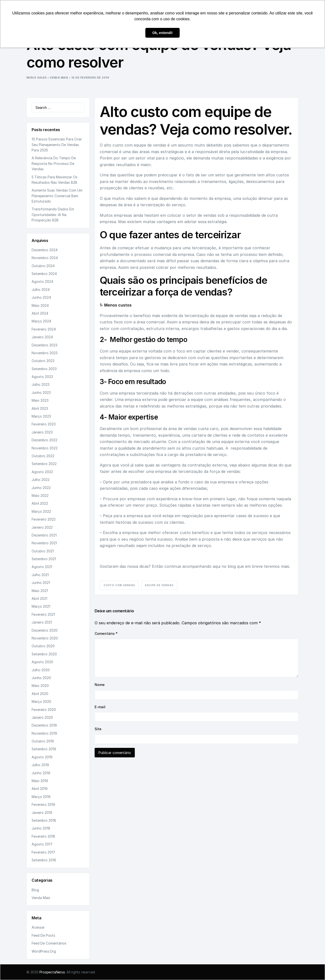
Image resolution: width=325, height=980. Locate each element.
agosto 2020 (42, 662)
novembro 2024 (45, 258)
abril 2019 (40, 789)
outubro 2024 (43, 266)
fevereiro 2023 (44, 424)
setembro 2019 (44, 749)
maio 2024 (40, 305)
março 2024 (41, 321)
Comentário (106, 633)
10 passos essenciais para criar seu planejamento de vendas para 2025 (57, 145)
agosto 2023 (42, 377)
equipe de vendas (159, 585)
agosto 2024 (42, 281)
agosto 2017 (42, 844)
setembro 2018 (44, 820)
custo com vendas (119, 585)
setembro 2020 (44, 654)
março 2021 (41, 606)
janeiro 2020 (42, 717)
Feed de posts (43, 935)
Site (98, 729)
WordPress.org (44, 951)
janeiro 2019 (42, 813)
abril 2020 (40, 694)
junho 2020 (41, 678)
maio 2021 (40, 591)
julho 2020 (41, 670)
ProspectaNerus (52, 972)
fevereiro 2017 (43, 852)
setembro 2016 (44, 860)
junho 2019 (41, 773)
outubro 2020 (43, 646)
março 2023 (41, 416)
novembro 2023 (45, 353)
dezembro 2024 (45, 250)
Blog (35, 890)
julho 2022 (41, 480)
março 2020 (41, 701)
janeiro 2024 (42, 337)
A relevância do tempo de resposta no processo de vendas (54, 163)
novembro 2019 (44, 733)
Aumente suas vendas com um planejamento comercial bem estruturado (57, 196)
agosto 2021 (42, 567)
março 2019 (41, 797)
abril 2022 (40, 503)
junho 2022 (41, 488)
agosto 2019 (42, 757)
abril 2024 (40, 313)
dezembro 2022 (44, 440)
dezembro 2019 (44, 725)
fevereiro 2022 (44, 519)
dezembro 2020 (45, 630)
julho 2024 (41, 290)
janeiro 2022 (42, 527)
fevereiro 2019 (43, 804)
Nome (100, 685)
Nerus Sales (37, 78)
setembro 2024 (44, 274)
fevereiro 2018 (43, 836)
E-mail (100, 707)
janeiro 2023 (42, 432)
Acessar (38, 927)
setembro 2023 (44, 369)
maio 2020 (40, 686)
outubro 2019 (43, 741)
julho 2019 (40, 765)
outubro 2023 (43, 361)
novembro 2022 (45, 448)
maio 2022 (40, 496)
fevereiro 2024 (44, 329)
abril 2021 (39, 598)
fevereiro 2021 (43, 614)
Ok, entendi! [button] (162, 33)
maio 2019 (40, 781)
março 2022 (41, 511)
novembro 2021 (44, 543)
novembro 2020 (45, 638)
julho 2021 (40, 575)
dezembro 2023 (44, 345)
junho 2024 (41, 297)
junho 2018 (41, 828)
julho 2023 (41, 384)
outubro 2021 (43, 551)
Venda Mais (59, 78)
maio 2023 (40, 400)
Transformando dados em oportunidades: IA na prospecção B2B (53, 215)
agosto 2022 (42, 472)
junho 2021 (41, 583)
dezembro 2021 (44, 535)
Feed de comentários (49, 943)
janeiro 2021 (42, 622)
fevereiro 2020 (44, 710)
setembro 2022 (44, 464)
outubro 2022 (43, 456)
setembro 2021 (44, 559)
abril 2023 (40, 408)
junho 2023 (41, 393)
